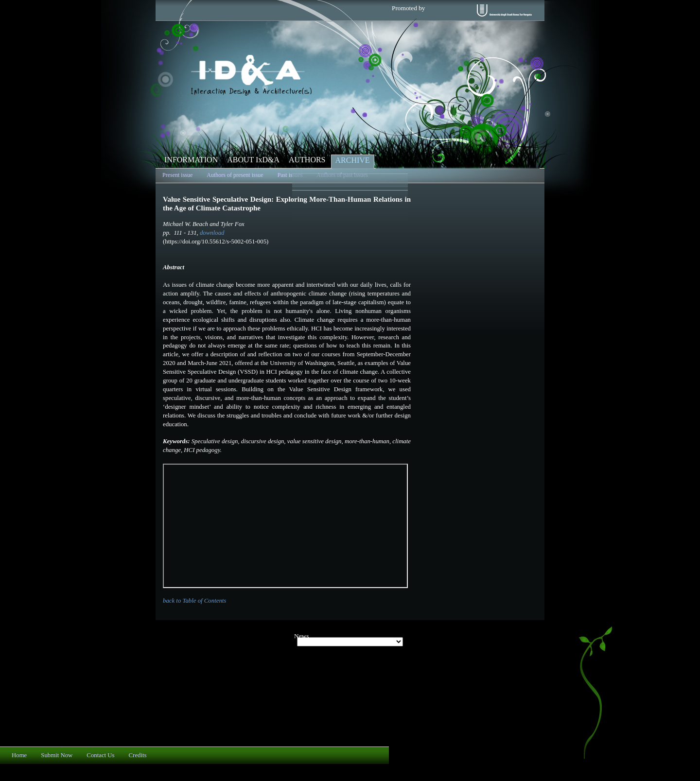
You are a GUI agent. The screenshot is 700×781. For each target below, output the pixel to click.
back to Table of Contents (194, 601)
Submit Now (57, 755)
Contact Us (100, 755)
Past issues (290, 175)
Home (19, 755)
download (212, 233)
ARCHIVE (353, 160)
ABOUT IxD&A (253, 160)
